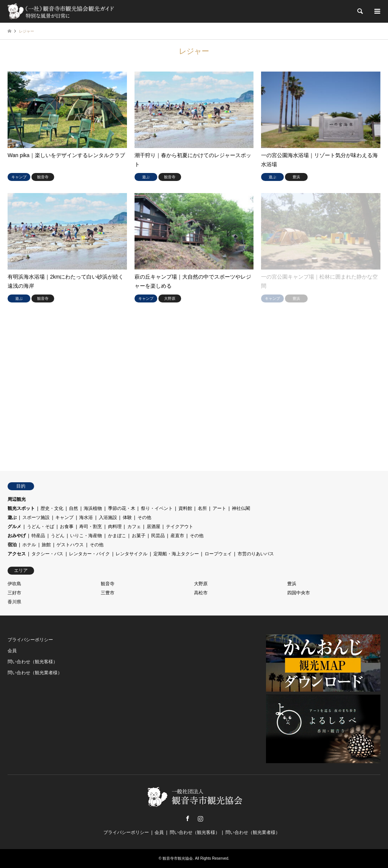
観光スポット (21, 508)
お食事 (67, 527)
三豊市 (108, 593)
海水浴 (86, 517)
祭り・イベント (157, 508)
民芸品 (158, 536)
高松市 (201, 593)
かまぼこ (117, 536)
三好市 (14, 593)
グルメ (14, 527)
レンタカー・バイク (89, 554)
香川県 (14, 602)
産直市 (177, 536)
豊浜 (292, 584)
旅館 (46, 545)
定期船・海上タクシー (176, 554)
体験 (127, 517)
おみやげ (17, 536)
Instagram (200, 818)
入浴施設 (108, 517)
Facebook (188, 818)
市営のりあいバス (256, 554)
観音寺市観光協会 (178, 858)
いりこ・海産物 (86, 536)
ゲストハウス (70, 545)
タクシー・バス (47, 554)
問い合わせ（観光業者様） (35, 673)
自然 (74, 508)
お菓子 (139, 536)
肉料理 (115, 527)
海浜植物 (93, 508)
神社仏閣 (241, 508)
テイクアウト (180, 527)
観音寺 (108, 584)
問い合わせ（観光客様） (33, 662)
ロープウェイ (218, 554)
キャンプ (64, 517)
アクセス (17, 554)
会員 (12, 651)
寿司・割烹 (91, 527)
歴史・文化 (52, 508)
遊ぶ (12, 517)
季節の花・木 (122, 508)
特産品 (38, 536)
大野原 (201, 584)
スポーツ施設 (36, 517)
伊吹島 (14, 584)
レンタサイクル (131, 554)
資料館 (185, 508)
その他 (144, 517)
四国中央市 (299, 593)
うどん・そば (41, 527)
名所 (202, 508)
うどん (58, 536)
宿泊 (12, 545)
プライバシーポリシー (30, 640)
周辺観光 (17, 499)
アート (219, 508)
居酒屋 (153, 527)
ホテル (29, 545)
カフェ (134, 527)
